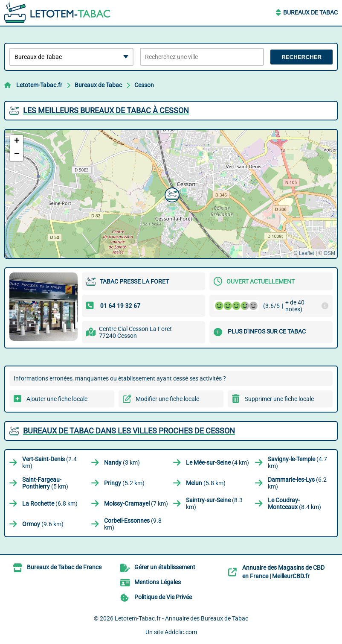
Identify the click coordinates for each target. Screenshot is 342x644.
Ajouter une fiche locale (57, 399)
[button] (171, 194)
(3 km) (122, 463)
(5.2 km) (124, 483)
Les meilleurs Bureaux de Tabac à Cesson (106, 110)
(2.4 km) (49, 463)
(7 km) (136, 503)
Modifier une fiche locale (167, 399)
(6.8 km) (50, 503)
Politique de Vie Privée (163, 597)
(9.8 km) (133, 524)
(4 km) (217, 463)
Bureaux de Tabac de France (64, 567)
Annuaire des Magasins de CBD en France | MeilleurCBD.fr (283, 572)
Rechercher (301, 57)
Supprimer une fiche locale (279, 399)
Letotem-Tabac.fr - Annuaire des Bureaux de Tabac (181, 618)
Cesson (144, 85)
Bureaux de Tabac (310, 12)
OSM (329, 253)
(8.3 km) (214, 503)
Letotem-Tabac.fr (39, 85)
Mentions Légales (158, 582)
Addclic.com (181, 632)
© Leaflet (304, 253)
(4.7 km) (297, 463)
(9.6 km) (43, 524)
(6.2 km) (297, 483)
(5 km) (45, 483)
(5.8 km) (206, 483)
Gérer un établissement (165, 567)
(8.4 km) (294, 503)
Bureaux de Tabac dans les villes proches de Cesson (129, 431)
